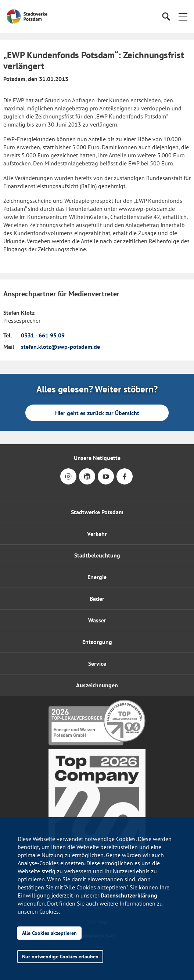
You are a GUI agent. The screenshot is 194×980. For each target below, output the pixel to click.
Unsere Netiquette (97, 458)
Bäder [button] (97, 599)
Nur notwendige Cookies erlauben (60, 956)
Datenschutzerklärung (129, 895)
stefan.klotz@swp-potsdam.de (60, 347)
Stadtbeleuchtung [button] (97, 555)
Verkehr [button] (97, 534)
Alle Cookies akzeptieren (49, 933)
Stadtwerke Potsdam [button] (97, 512)
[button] (183, 17)
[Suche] (166, 17)
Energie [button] (97, 577)
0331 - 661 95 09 (43, 335)
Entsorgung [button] (97, 642)
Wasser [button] (97, 620)
